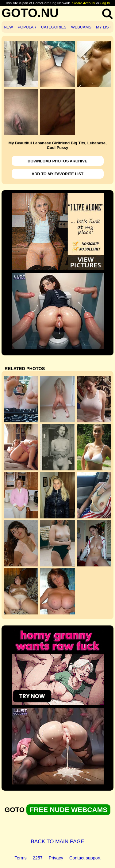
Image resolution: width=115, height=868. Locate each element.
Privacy (56, 858)
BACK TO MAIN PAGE (57, 841)
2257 (38, 858)
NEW (9, 27)
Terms (21, 858)
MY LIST (104, 27)
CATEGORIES (54, 27)
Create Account (84, 3)
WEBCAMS (81, 27)
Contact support (85, 858)
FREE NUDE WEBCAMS (68, 810)
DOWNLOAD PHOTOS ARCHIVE (57, 161)
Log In (105, 3)
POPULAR (27, 27)
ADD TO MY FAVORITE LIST (57, 174)
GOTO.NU (30, 13)
